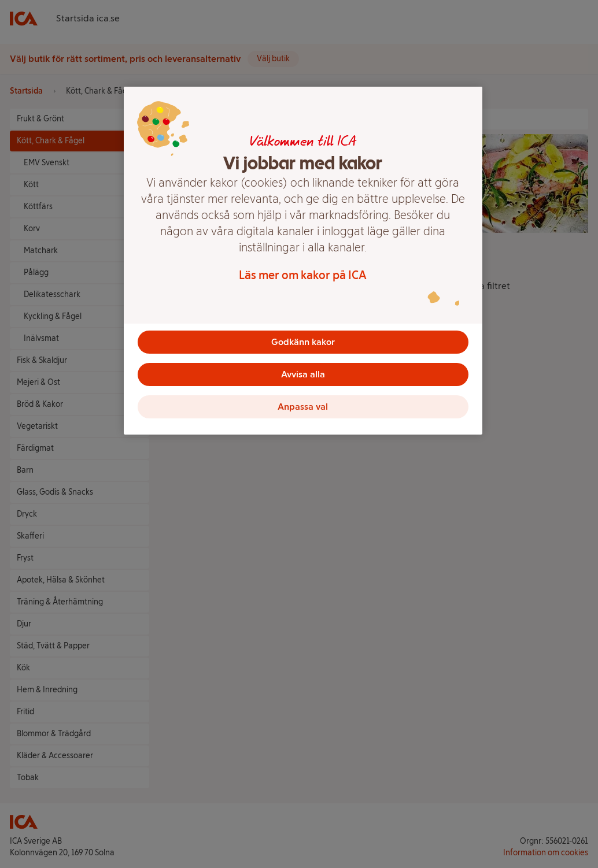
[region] (303, 261)
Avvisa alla (303, 374)
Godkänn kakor (303, 342)
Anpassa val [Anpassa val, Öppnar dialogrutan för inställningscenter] (303, 407)
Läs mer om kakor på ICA (303, 275)
